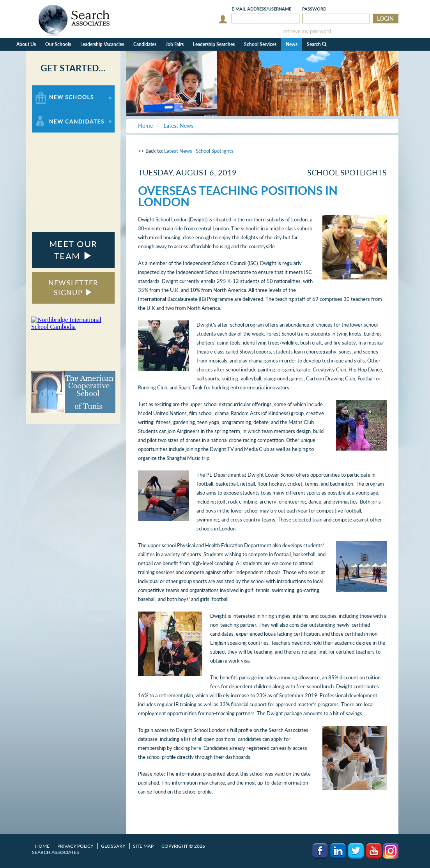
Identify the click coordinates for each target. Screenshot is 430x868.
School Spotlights (215, 151)
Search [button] (317, 44)
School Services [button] (260, 44)
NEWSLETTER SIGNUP (73, 288)
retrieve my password (307, 31)
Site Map (143, 846)
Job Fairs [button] (175, 44)
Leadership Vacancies (102, 44)
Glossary (113, 846)
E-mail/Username (261, 9)
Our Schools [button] (58, 44)
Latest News (178, 151)
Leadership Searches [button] (214, 44)
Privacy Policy (75, 846)
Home (42, 846)
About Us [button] (26, 44)
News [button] (292, 44)
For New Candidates (56, 113)
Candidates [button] (145, 44)
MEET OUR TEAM (73, 250)
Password (314, 9)
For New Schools (52, 89)
